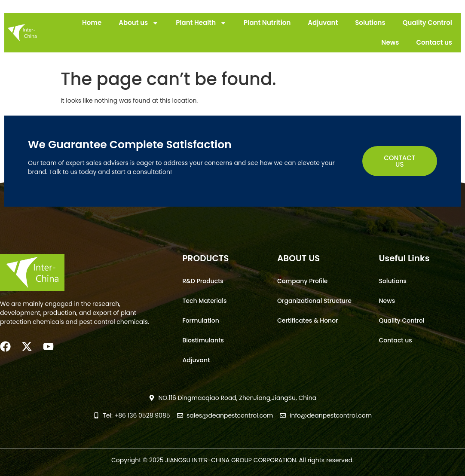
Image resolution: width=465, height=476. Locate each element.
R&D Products (203, 281)
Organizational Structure (314, 301)
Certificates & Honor (307, 320)
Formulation (200, 320)
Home (92, 23)
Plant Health (201, 23)
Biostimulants (203, 340)
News (390, 42)
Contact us (434, 42)
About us (139, 23)
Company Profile (302, 281)
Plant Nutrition (267, 23)
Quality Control (427, 23)
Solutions (370, 23)
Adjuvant (323, 23)
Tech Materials (204, 301)
